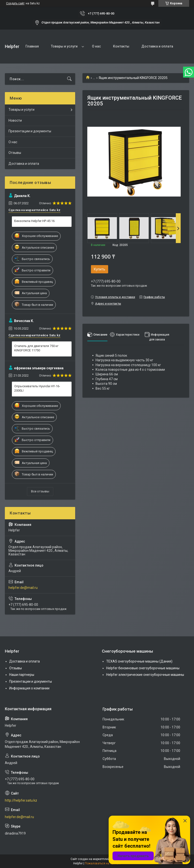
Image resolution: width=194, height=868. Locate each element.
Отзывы (15, 153)
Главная (32, 46)
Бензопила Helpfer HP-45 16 (34, 221)
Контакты (121, 46)
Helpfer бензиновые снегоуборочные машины (143, 668)
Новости (15, 120)
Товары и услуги (64, 46)
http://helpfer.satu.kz (21, 800)
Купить (100, 269)
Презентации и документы (30, 131)
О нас (96, 46)
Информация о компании (29, 688)
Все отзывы (40, 491)
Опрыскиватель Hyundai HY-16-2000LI (37, 388)
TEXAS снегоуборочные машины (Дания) (139, 661)
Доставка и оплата (157, 46)
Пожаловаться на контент (103, 863)
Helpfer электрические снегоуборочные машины (145, 675)
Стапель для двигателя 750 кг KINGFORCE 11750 (36, 348)
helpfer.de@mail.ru (23, 588)
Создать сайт (15, 3)
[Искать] (69, 79)
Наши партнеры (22, 675)
